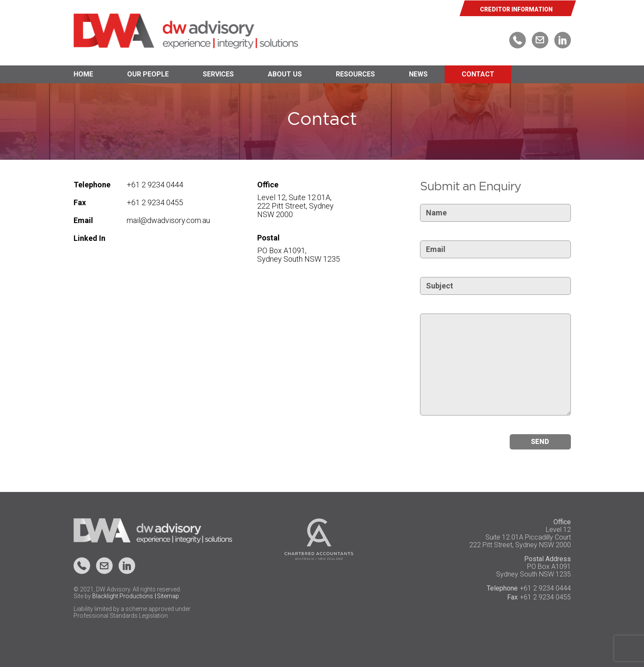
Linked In (89, 238)
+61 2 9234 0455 (155, 202)
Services (218, 74)
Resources (355, 74)
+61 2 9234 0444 (155, 185)
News (418, 74)
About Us (285, 74)
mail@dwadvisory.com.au (168, 220)
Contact (478, 74)
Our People (148, 74)
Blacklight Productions (123, 596)
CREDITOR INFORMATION (516, 9)
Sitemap (168, 596)
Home (83, 74)
